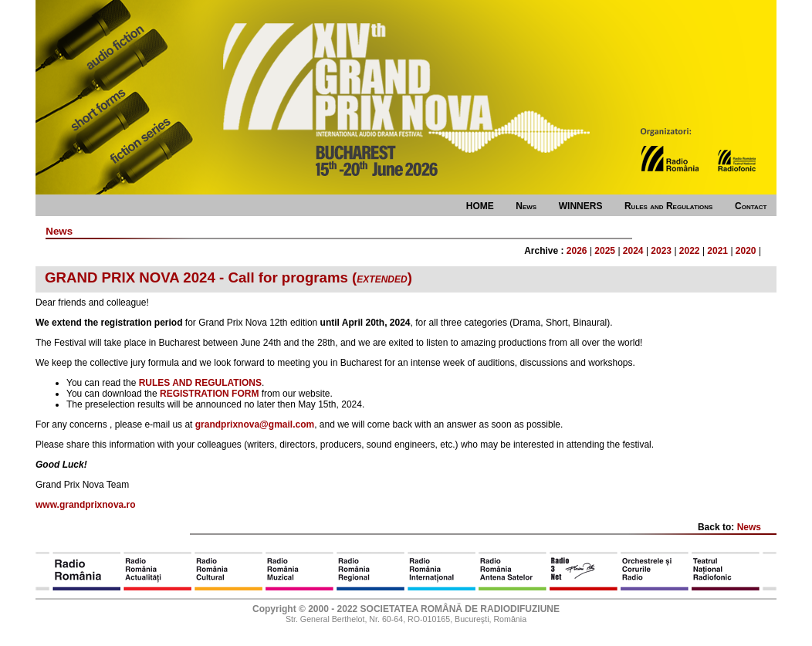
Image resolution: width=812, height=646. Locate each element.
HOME (480, 206)
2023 (661, 251)
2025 (605, 251)
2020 (746, 251)
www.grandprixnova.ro (86, 505)
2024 (633, 251)
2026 (577, 251)
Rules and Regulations (669, 206)
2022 (690, 251)
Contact (751, 206)
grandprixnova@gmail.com (255, 424)
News (526, 206)
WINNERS (581, 206)
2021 (717, 251)
